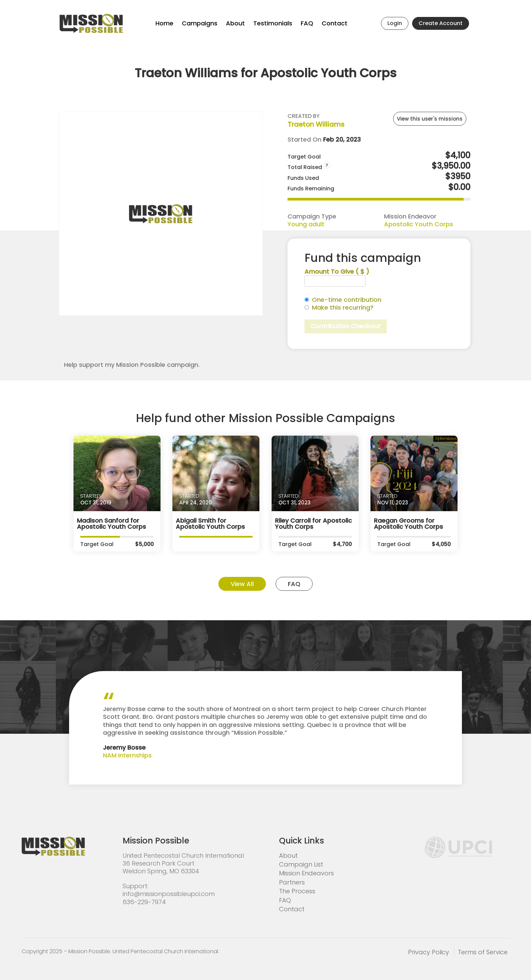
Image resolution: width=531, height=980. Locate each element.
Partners (292, 882)
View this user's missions (430, 119)
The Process (297, 891)
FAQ (307, 23)
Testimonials (273, 23)
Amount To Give (337, 272)
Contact (335, 23)
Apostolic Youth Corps (419, 224)
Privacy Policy (429, 952)
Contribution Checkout (346, 326)
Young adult (306, 224)
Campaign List (301, 864)
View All (242, 584)
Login (395, 23)
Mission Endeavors (306, 873)
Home (164, 23)
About (235, 23)
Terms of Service (483, 952)
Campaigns (200, 23)
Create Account (441, 23)
